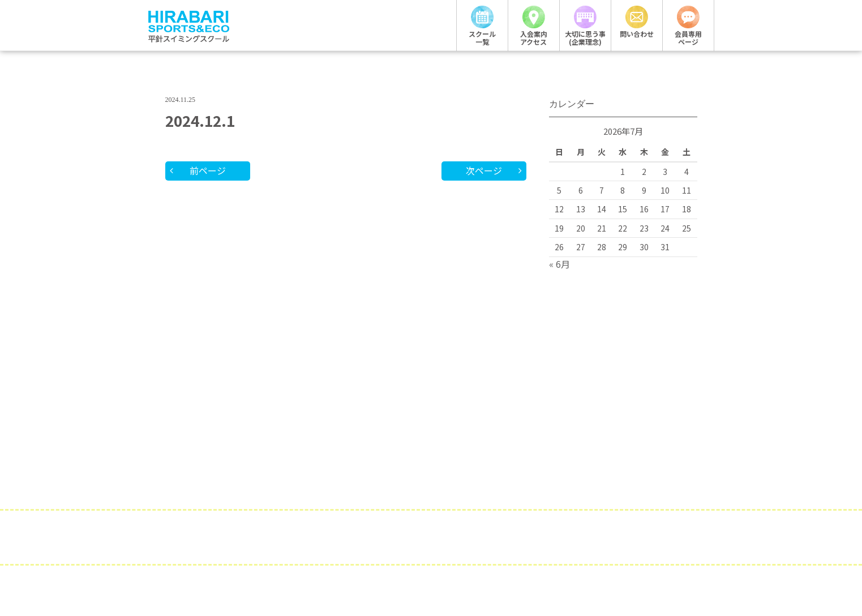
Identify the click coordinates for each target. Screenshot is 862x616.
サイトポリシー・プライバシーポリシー (502, 539)
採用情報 (281, 539)
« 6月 (559, 264)
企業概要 (352, 539)
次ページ (484, 170)
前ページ (208, 170)
